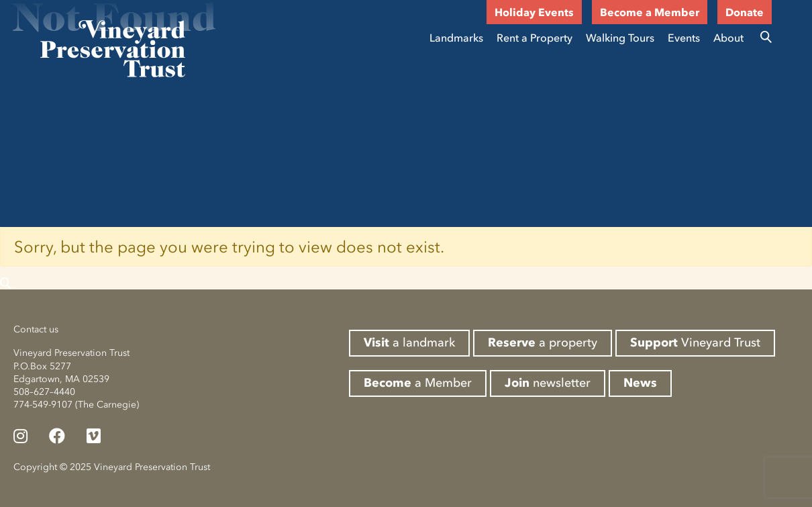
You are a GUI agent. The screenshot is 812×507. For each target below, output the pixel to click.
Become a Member (650, 12)
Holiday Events (534, 12)
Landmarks (456, 38)
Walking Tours (620, 38)
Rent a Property (535, 38)
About (728, 38)
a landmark (409, 342)
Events (684, 38)
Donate (745, 12)
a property (543, 342)
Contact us (36, 329)
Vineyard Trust (695, 342)
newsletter (548, 383)
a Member (418, 383)
